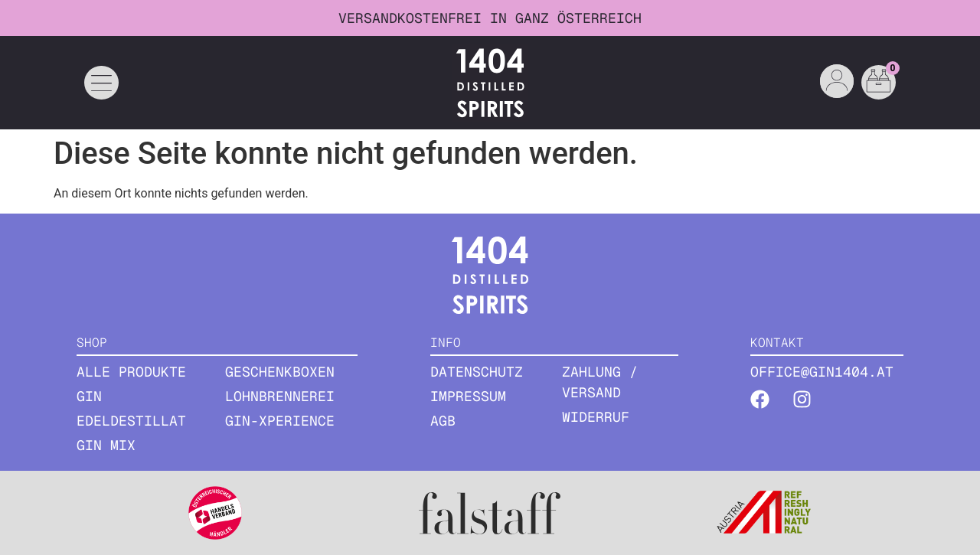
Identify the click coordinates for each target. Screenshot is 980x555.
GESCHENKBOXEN (280, 372)
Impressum (468, 396)
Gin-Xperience (280, 421)
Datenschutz (477, 372)
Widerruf (596, 417)
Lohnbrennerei (280, 396)
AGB (443, 421)
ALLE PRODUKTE (131, 372)
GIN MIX (106, 445)
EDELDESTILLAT (131, 421)
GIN (89, 396)
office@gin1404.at (822, 372)
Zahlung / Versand (600, 382)
